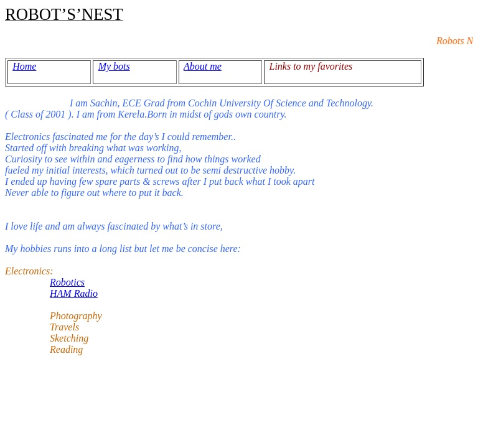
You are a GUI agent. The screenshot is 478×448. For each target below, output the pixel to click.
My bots (114, 66)
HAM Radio (74, 293)
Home (24, 66)
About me (203, 66)
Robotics (67, 282)
